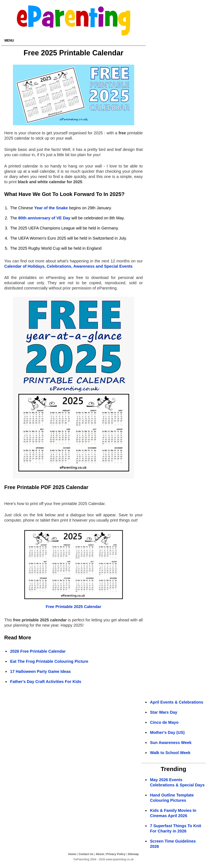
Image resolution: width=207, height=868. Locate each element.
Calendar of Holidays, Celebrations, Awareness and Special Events (68, 266)
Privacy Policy (116, 854)
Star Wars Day (164, 712)
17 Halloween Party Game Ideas (40, 671)
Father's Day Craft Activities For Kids (46, 682)
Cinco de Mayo (164, 722)
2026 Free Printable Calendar (38, 651)
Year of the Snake (51, 208)
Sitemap (133, 854)
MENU (9, 41)
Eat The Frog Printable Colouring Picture (49, 661)
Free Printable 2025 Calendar (73, 607)
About (100, 854)
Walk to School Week (170, 753)
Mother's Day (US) (167, 732)
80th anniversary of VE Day (44, 218)
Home (72, 854)
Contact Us (86, 854)
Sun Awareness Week (171, 743)
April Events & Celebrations (177, 702)
